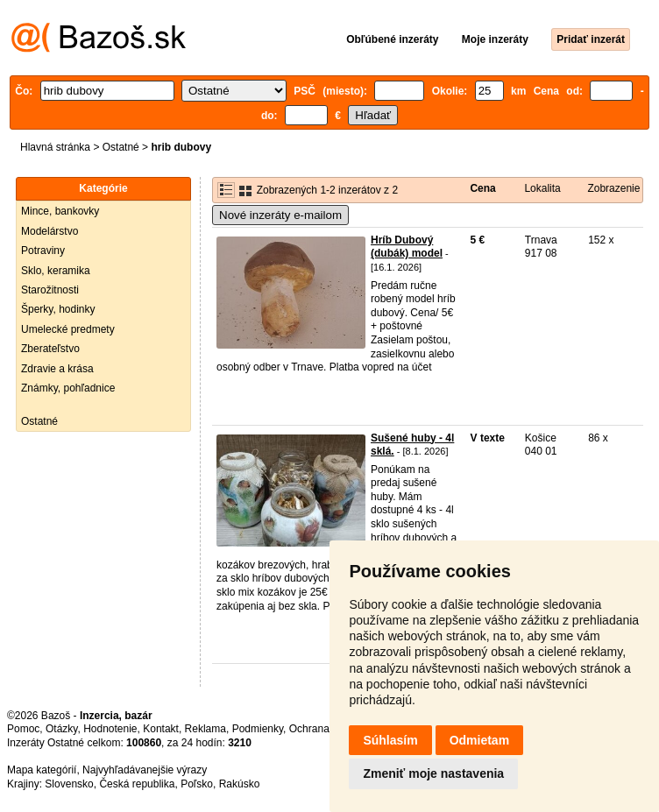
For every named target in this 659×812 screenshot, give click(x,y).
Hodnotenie (110, 729)
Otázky (61, 729)
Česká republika (137, 784)
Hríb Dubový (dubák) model (407, 247)
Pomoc (23, 729)
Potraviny (43, 251)
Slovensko (69, 784)
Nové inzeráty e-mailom (280, 215)
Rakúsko (240, 784)
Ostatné (121, 147)
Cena (482, 188)
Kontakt (161, 729)
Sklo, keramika (56, 271)
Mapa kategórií (42, 770)
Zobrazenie (613, 188)
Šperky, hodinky (58, 309)
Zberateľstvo (50, 349)
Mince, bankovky (60, 211)
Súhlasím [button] (390, 740)
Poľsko (197, 784)
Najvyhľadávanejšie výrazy (145, 770)
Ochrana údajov (326, 729)
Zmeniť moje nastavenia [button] (433, 773)
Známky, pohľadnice (68, 388)
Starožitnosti (50, 290)
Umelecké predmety (68, 329)
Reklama (205, 729)
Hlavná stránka (55, 147)
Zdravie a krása (57, 369)
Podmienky (258, 729)
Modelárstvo (50, 231)
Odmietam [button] (479, 740)
